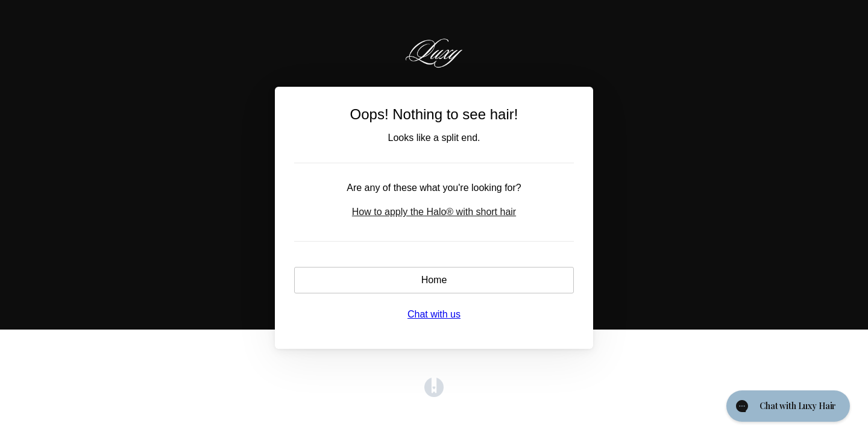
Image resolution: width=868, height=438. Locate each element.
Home (434, 280)
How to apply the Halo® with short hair (434, 212)
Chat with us (434, 314)
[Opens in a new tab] (434, 394)
